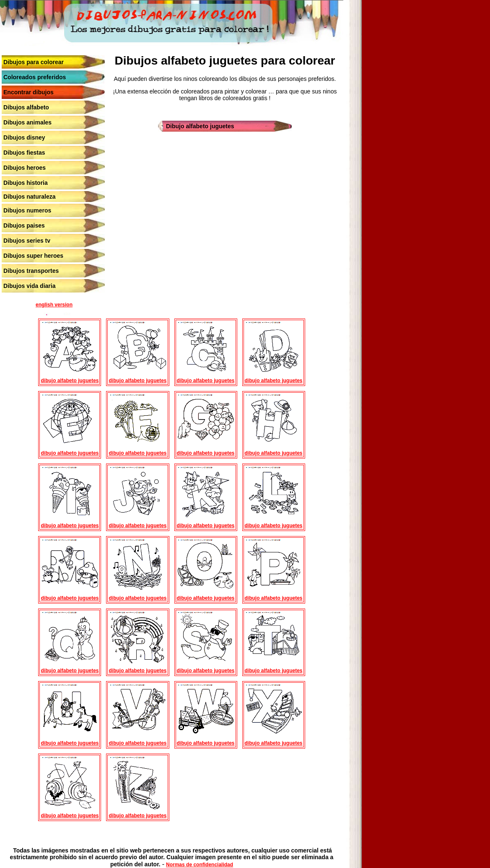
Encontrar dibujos (29, 92)
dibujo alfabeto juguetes (70, 381)
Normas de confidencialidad (200, 865)
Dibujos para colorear (34, 62)
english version (54, 305)
